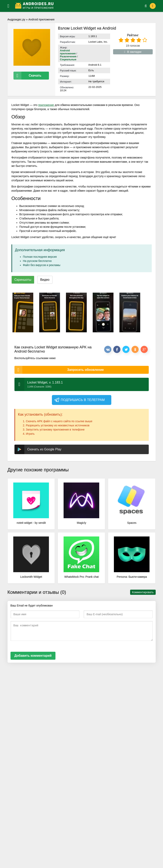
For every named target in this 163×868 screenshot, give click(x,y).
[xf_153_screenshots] (23, 312)
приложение (46, 105)
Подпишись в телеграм (79, 400)
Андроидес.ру (16, 19)
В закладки (133, 52)
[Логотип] (75, 6)
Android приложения (41, 19)
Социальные (68, 59)
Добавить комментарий (33, 656)
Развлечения (68, 56)
